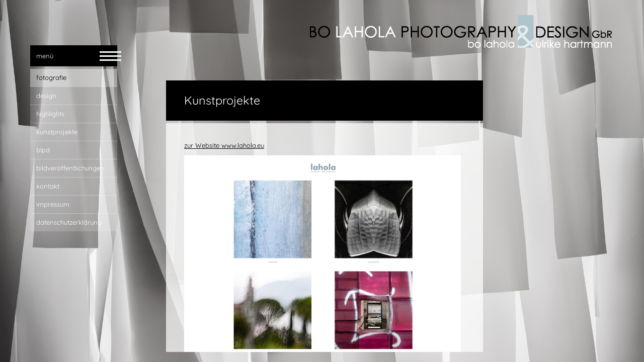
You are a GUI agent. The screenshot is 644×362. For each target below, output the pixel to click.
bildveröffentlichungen (70, 168)
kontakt (48, 186)
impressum (53, 204)
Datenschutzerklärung (69, 222)
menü (45, 56)
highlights (50, 114)
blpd (43, 150)
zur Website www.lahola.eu (224, 145)
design (46, 96)
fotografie (51, 77)
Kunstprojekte (57, 132)
